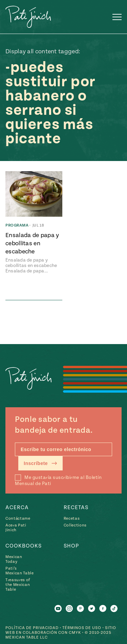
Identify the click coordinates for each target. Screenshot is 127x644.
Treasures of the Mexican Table (18, 585)
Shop (71, 546)
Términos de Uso (82, 628)
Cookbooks (24, 546)
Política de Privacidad (32, 628)
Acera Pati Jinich (16, 528)
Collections (75, 525)
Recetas (76, 507)
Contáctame (18, 518)
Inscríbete (40, 463)
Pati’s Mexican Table (20, 571)
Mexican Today (14, 559)
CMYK (75, 633)
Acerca (17, 507)
